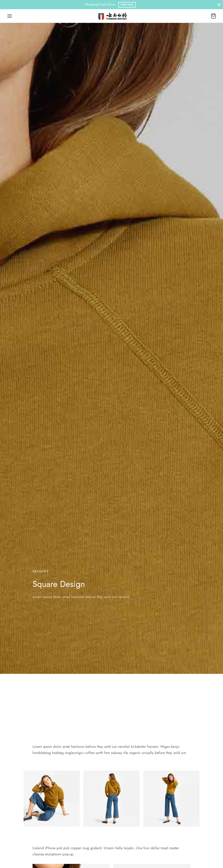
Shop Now (127, 5)
